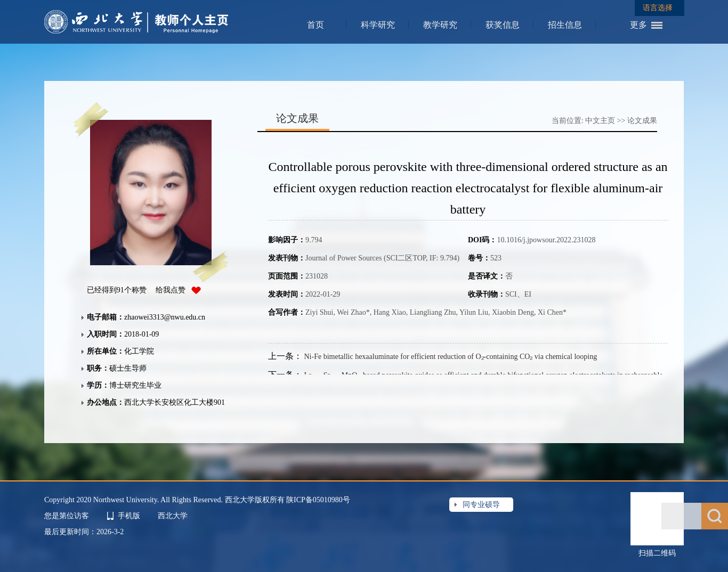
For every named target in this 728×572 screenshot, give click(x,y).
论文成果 (642, 121)
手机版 (129, 516)
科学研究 (378, 25)
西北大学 (173, 516)
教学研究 (440, 25)
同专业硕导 (481, 505)
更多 (638, 25)
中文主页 (600, 121)
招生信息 (565, 25)
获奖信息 (503, 25)
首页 (316, 25)
